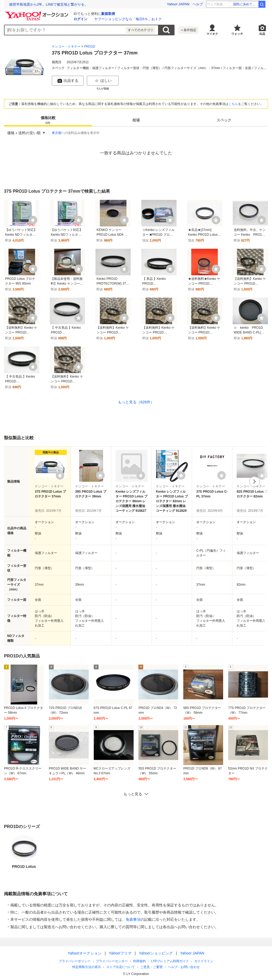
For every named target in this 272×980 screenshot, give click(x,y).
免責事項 (133, 919)
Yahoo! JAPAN (178, 4)
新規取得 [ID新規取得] (108, 14)
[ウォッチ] (33, 220)
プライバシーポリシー (75, 961)
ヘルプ (198, 4)
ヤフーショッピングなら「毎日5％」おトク (128, 19)
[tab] (48, 120)
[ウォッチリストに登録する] (60, 475)
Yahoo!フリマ (120, 953)
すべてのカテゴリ (141, 30)
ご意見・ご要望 (151, 967)
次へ (254, 481)
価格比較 (48, 121)
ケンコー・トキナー (66, 47)
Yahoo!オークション (85, 953)
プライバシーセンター (112, 961)
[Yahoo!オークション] (37, 13)
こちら (233, 104)
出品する (68, 81)
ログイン (80, 19)
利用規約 (139, 961)
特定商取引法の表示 (87, 967)
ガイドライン (204, 961)
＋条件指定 (188, 30)
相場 (136, 120)
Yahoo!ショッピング (156, 953)
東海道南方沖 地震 (244, 4)
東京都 (57, 133)
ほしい (103, 81)
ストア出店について (121, 967)
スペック (224, 120)
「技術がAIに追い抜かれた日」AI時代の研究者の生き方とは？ (58, 4)
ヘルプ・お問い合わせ (184, 967)
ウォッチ (237, 34)
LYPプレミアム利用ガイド (170, 961)
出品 (262, 34)
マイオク (212, 34)
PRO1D (90, 47)
